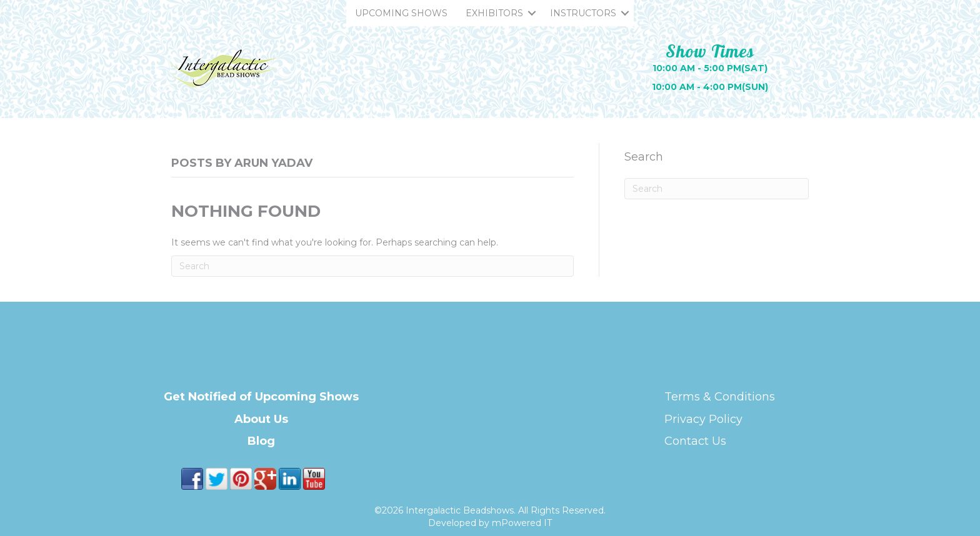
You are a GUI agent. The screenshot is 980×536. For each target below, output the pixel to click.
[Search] (372, 266)
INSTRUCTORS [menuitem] (583, 13)
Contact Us (695, 441)
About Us (261, 419)
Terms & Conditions (720, 397)
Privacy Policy (703, 419)
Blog (261, 441)
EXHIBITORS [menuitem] (494, 13)
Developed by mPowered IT (490, 523)
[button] (532, 13)
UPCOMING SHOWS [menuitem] (401, 13)
